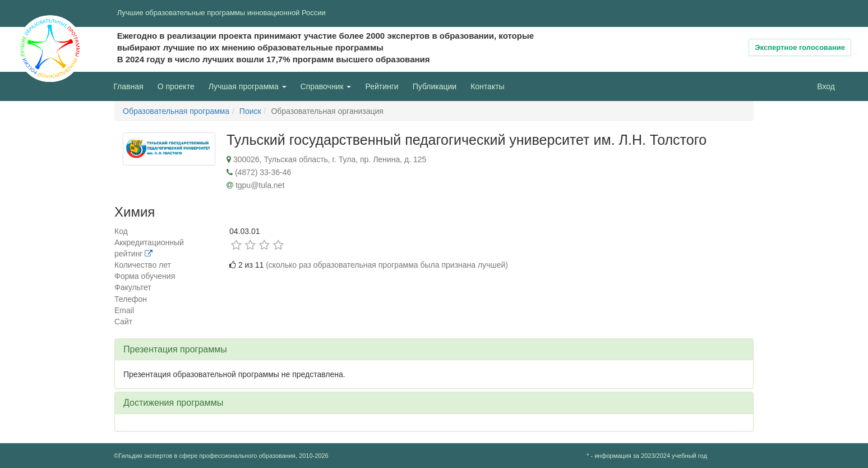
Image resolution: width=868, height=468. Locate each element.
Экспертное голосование (800, 47)
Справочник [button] (326, 86)
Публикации (435, 86)
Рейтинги (382, 86)
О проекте (179, 86)
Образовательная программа (176, 111)
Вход (826, 86)
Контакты (487, 86)
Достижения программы (173, 403)
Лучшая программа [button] (248, 86)
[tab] (434, 350)
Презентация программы (175, 349)
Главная (128, 86)
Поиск (250, 111)
